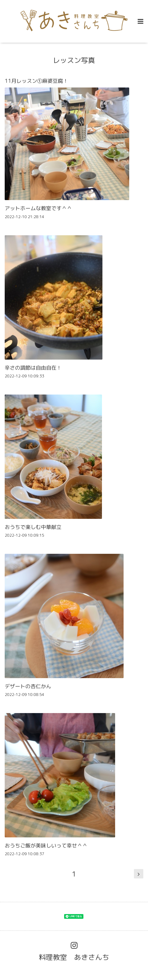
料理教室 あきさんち (74, 957)
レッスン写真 (74, 60)
